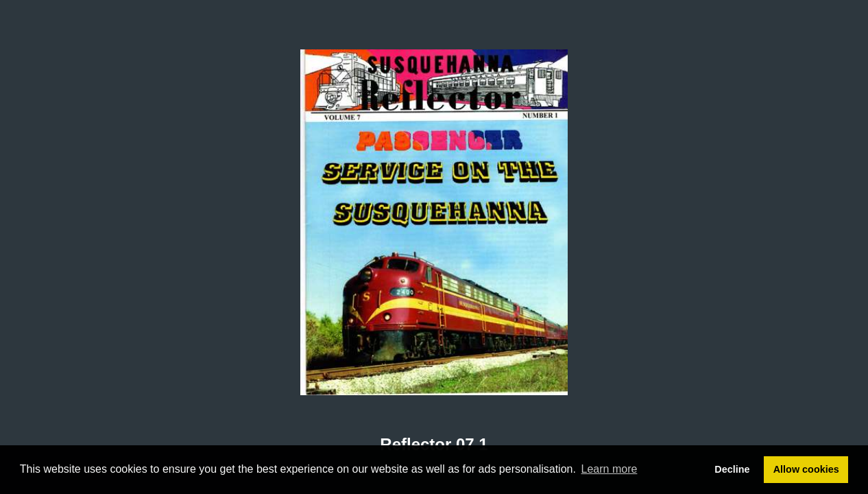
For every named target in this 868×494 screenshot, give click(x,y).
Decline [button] (732, 469)
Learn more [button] (610, 469)
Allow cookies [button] (806, 469)
